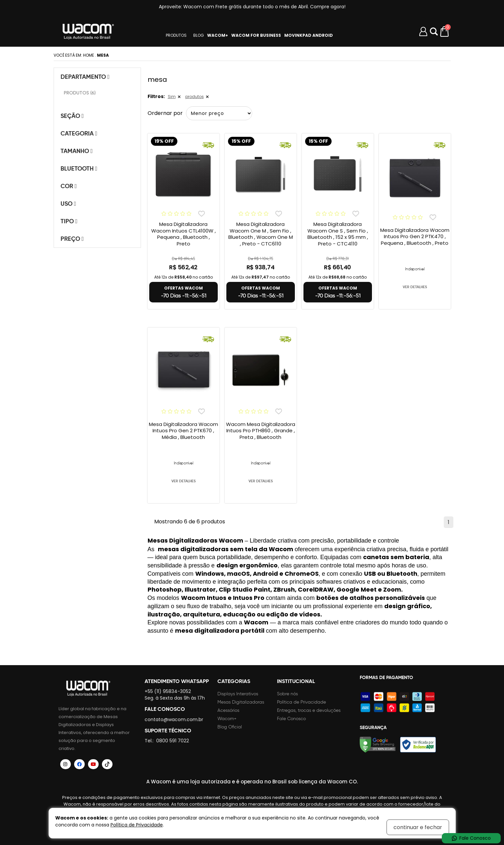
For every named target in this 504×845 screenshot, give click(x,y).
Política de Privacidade (301, 702)
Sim (172, 97)
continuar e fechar (418, 827)
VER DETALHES (415, 287)
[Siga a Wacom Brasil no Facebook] (79, 764)
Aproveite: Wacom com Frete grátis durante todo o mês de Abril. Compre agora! (252, 7)
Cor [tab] (69, 186)
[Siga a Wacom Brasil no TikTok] (107, 764)
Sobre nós (287, 694)
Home (89, 55)
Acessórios (228, 710)
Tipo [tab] (69, 221)
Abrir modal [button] (434, 31)
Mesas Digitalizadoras (241, 702)
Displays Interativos (238, 694)
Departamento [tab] (85, 77)
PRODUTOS (176, 35)
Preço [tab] (72, 239)
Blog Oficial (230, 727)
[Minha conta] (423, 31)
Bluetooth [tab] (79, 168)
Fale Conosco (291, 719)
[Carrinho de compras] (445, 31)
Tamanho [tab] (77, 151)
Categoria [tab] (79, 133)
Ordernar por (165, 113)
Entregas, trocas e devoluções (309, 710)
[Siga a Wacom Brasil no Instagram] (66, 764)
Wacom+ (227, 719)
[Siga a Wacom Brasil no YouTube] (93, 764)
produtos (195, 97)
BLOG (199, 35)
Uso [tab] (69, 204)
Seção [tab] (72, 116)
